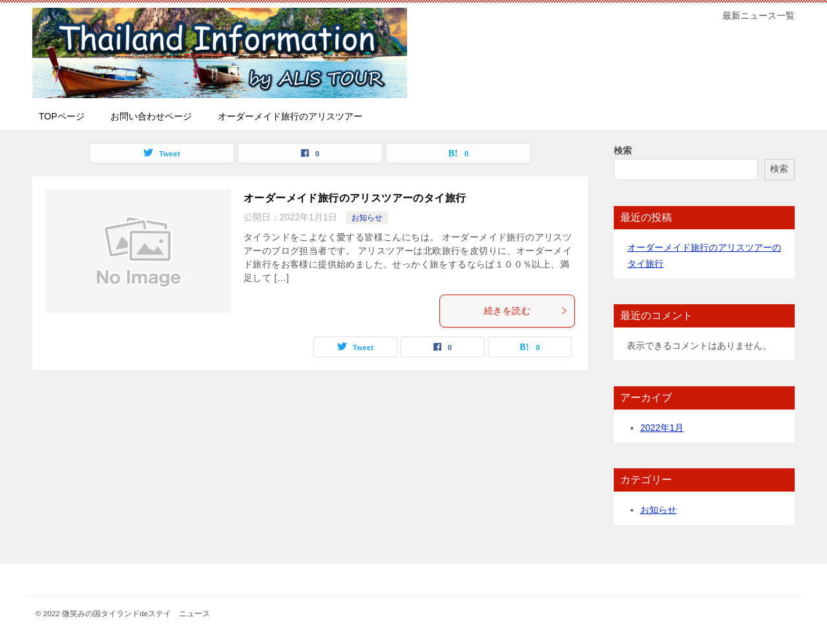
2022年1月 (662, 428)
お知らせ (367, 218)
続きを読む (526, 311)
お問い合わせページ (151, 116)
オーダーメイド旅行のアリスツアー (290, 116)
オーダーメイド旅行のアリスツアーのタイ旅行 (355, 198)
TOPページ (62, 116)
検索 (623, 151)
